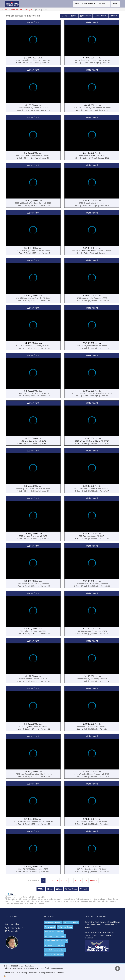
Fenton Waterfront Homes (55, 936)
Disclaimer (33, 973)
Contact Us (89, 938)
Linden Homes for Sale (54, 954)
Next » (94, 880)
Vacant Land (50, 927)
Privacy (41, 973)
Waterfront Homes (65, 927)
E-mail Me (13, 931)
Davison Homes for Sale (55, 945)
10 (85, 880)
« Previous (34, 880)
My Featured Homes (53, 922)
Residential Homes (71, 922)
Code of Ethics (9, 973)
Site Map (60, 973)
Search (84, 889)
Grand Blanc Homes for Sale (56, 941)
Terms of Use (50, 973)
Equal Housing (22, 973)
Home (4, 9)
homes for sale (16, 9)
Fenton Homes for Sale (54, 932)
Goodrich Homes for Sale (55, 950)
